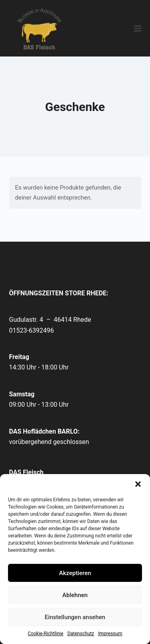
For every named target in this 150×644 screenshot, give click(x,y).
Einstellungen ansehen (75, 617)
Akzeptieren (75, 573)
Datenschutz (81, 634)
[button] (138, 484)
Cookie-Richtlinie (45, 634)
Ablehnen (75, 595)
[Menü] (138, 28)
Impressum (110, 634)
